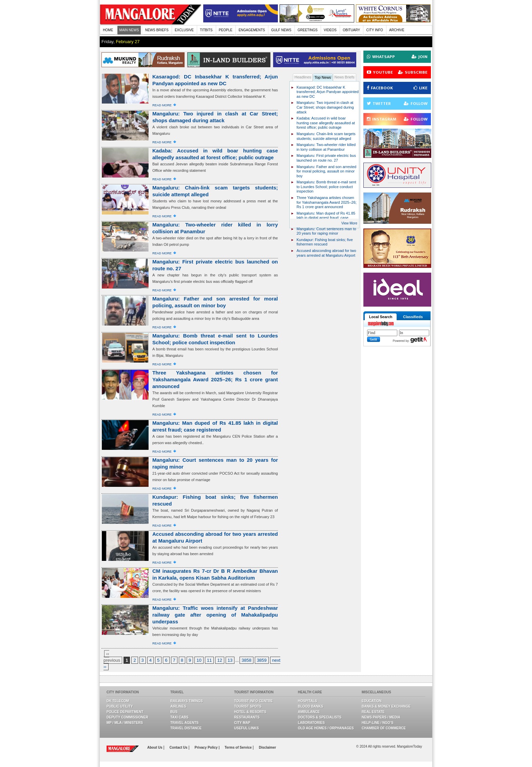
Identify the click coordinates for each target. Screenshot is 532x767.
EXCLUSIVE (184, 30)
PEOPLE (226, 30)
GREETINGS (308, 30)
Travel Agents (184, 723)
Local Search (381, 317)
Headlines (303, 77)
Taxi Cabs (179, 717)
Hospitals (307, 701)
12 (220, 660)
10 (199, 660)
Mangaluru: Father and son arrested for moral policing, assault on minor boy (326, 171)
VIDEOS (330, 30)
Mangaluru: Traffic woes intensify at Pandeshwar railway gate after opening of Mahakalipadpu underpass (215, 615)
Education (372, 701)
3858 (246, 660)
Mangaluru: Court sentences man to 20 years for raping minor (326, 231)
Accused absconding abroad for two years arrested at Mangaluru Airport (326, 253)
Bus (174, 712)
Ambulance (309, 712)
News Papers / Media (381, 717)
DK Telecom (118, 701)
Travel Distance (186, 728)
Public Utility (120, 706)
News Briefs (345, 77)
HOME (108, 30)
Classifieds (413, 317)
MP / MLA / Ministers (125, 723)
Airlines (178, 706)
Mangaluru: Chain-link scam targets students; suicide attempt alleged (326, 136)
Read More (162, 105)
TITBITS (206, 30)
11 (209, 660)
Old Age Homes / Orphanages (326, 728)
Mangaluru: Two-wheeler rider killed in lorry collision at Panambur (326, 147)
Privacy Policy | (207, 747)
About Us (155, 747)
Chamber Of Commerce (384, 728)
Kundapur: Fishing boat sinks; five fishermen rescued (325, 242)
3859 (262, 660)
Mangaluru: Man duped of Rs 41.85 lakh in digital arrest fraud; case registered (326, 218)
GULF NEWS (281, 30)
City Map (242, 723)
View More (349, 223)
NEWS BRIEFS (157, 30)
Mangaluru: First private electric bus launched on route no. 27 (326, 158)
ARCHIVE (397, 30)
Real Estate (373, 712)
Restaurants (247, 717)
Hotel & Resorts (250, 712)
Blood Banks (310, 706)
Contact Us (179, 747)
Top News (323, 77)
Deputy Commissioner (127, 717)
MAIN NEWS (129, 30)
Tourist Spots (248, 706)
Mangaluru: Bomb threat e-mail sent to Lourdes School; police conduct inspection (326, 187)
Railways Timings (187, 701)
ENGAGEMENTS (252, 30)
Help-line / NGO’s (377, 723)
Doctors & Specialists (320, 717)
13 (230, 660)
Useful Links (246, 728)
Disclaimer (268, 747)
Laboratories (311, 723)
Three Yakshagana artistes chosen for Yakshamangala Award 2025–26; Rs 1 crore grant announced (215, 379)
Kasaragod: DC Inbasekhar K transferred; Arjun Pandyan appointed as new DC (328, 92)
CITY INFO (375, 30)
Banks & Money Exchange (386, 706)
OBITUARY (351, 30)
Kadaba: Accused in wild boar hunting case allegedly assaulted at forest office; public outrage (326, 123)
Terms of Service (239, 747)
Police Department (125, 712)
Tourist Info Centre (253, 701)
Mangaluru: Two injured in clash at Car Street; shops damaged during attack (325, 107)
